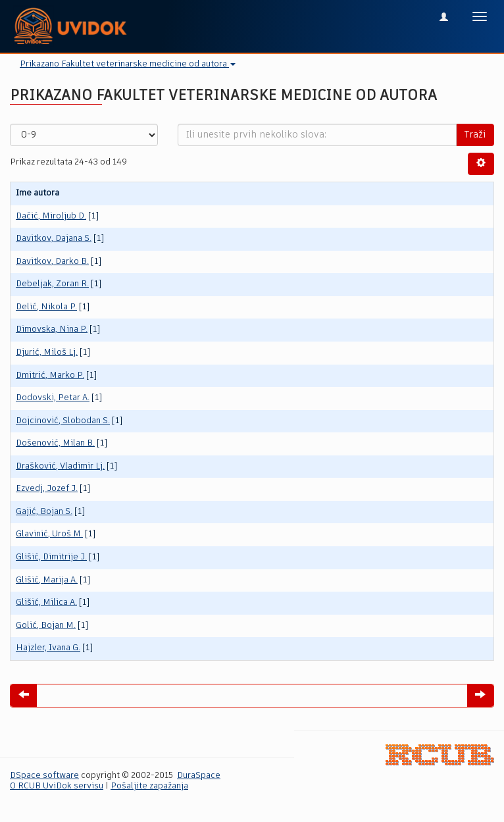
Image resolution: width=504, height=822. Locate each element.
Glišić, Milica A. (46, 603)
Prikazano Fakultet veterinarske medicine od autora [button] (128, 64)
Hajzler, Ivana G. (48, 648)
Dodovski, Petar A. (53, 398)
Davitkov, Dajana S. (54, 239)
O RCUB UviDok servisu (57, 786)
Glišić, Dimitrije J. (51, 557)
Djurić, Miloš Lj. (47, 352)
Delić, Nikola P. (46, 307)
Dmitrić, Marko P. (50, 375)
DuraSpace (199, 776)
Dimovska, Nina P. (52, 329)
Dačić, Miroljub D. (51, 216)
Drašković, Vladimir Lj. (60, 466)
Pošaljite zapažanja (149, 786)
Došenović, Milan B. (55, 443)
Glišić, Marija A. (47, 580)
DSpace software (44, 776)
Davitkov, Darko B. (52, 262)
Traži (475, 135)
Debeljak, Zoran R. (52, 284)
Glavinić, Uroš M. (49, 534)
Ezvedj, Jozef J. (47, 489)
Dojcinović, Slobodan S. (63, 421)
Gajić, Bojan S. (44, 512)
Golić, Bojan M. (46, 626)
